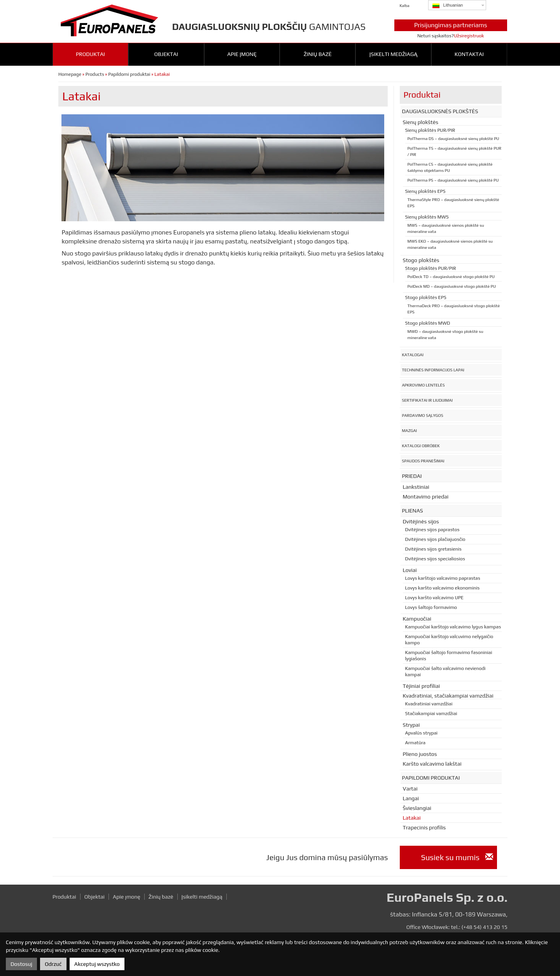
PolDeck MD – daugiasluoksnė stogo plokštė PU (452, 286)
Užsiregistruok (469, 36)
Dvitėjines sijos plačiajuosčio (435, 539)
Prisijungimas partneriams (451, 25)
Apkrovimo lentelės (423, 385)
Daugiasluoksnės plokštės (440, 111)
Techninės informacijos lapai (433, 370)
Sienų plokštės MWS (427, 217)
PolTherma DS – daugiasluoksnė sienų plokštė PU (453, 138)
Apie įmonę (242, 54)
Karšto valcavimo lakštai (432, 764)
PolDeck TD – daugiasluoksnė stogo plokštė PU (451, 276)
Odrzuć (53, 964)
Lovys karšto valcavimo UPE (434, 598)
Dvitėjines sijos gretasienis (433, 549)
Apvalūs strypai (422, 733)
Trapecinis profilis (424, 827)
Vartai (410, 789)
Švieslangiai (417, 808)
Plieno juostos (420, 754)
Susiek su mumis (457, 857)
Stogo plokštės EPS (426, 297)
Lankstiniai (416, 487)
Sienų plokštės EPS (425, 191)
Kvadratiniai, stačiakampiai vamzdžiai (448, 696)
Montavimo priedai (426, 497)
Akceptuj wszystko (97, 964)
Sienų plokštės (421, 122)
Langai (411, 798)
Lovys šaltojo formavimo (431, 607)
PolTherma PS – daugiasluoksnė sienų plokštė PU (453, 180)
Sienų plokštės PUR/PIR (430, 130)
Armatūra (416, 743)
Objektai (166, 54)
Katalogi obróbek (421, 446)
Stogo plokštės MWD (428, 323)
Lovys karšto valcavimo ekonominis (443, 588)
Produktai (90, 54)
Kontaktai (469, 54)
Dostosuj (21, 964)
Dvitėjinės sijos (421, 521)
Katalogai (413, 355)
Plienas (413, 511)
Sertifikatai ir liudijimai (427, 400)
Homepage (70, 74)
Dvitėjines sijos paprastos (432, 530)
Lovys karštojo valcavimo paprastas (443, 578)
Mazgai (410, 430)
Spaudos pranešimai (423, 461)
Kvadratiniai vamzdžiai (429, 704)
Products (95, 74)
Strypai (411, 725)
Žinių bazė (318, 54)
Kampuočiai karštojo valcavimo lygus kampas (453, 627)
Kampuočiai (417, 619)
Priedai (412, 476)
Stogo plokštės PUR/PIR (431, 268)
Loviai (410, 570)
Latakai (412, 818)
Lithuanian (448, 5)
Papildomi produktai (129, 74)
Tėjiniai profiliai (422, 686)
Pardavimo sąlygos (423, 415)
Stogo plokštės (421, 260)
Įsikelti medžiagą (394, 54)
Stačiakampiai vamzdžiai (431, 714)
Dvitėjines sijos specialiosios (435, 559)
